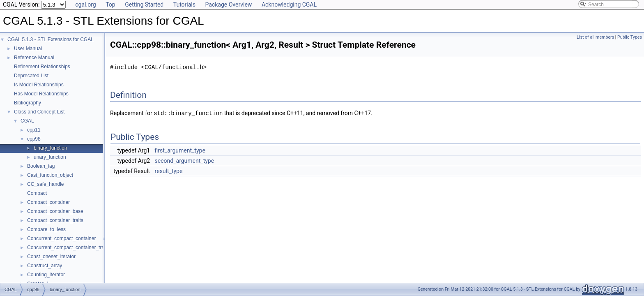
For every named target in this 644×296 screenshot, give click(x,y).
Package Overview (228, 5)
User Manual (28, 49)
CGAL (27, 121)
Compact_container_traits (55, 220)
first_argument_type (180, 150)
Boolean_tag (41, 166)
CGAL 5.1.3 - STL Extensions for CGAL (51, 39)
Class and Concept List (39, 112)
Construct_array (45, 266)
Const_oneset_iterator (51, 257)
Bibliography (28, 103)
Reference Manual (34, 58)
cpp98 (34, 139)
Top (110, 5)
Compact (37, 193)
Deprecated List (31, 76)
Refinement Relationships (42, 67)
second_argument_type (185, 160)
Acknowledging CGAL (289, 5)
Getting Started (144, 5)
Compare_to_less (46, 229)
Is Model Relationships (39, 85)
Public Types (630, 37)
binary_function (50, 148)
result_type (169, 171)
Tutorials (184, 5)
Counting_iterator (46, 275)
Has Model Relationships (41, 94)
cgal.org (85, 5)
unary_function (50, 157)
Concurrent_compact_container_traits (68, 247)
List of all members (595, 37)
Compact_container (48, 202)
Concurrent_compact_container (61, 238)
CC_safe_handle (45, 184)
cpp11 (34, 130)
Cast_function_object (50, 175)
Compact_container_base (55, 211)
